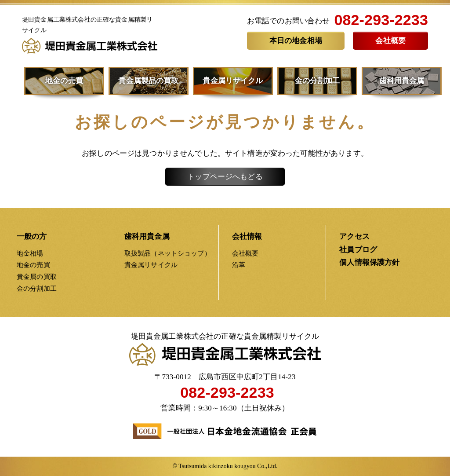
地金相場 (30, 253)
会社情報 (247, 236)
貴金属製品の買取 (148, 81)
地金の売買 (64, 81)
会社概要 (390, 41)
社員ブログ (358, 250)
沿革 (239, 265)
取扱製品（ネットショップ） (168, 253)
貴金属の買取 (37, 276)
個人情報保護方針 (369, 262)
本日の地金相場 (296, 41)
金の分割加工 (318, 81)
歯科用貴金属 (402, 81)
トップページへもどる (225, 177)
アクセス (354, 236)
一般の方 (32, 236)
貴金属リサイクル (233, 81)
